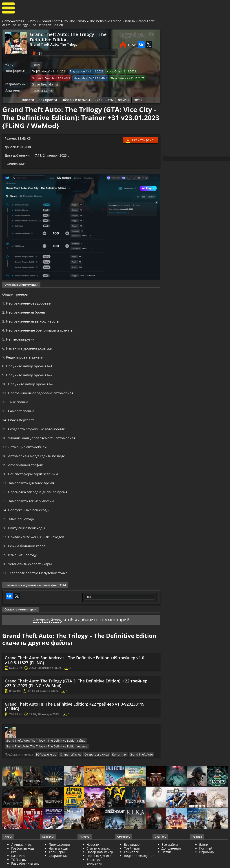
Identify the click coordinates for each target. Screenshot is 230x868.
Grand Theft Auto (141, 769)
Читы (138, 98)
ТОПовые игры (46, 769)
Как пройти (48, 98)
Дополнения (171, 863)
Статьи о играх (98, 863)
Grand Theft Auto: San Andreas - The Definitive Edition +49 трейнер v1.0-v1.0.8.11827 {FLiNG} (75, 676)
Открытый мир (71, 769)
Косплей (206, 863)
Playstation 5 (82, 77)
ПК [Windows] (41, 71)
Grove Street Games (45, 83)
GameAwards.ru (14, 21)
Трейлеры (132, 863)
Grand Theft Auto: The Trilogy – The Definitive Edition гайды (46, 756)
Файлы (124, 98)
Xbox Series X (119, 77)
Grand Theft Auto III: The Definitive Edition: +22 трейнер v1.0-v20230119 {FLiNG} (75, 722)
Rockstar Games (42, 89)
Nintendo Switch (43, 77)
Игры (34, 21)
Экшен (36, 64)
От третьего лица (97, 769)
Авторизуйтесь (47, 635)
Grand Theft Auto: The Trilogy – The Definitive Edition (82, 21)
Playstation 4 (79, 71)
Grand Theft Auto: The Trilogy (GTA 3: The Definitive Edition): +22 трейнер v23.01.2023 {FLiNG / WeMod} (76, 699)
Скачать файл (139, 139)
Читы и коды (59, 863)
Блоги (204, 860)
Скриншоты (104, 98)
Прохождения (59, 860)
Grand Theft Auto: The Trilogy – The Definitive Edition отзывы (47, 762)
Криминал (119, 769)
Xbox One (113, 71)
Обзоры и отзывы (76, 98)
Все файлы (170, 860)
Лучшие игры (22, 860)
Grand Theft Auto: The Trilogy (50, 44)
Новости (27, 98)
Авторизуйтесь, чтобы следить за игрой (137, 35)
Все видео (132, 860)
